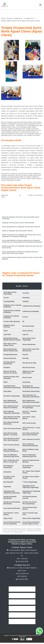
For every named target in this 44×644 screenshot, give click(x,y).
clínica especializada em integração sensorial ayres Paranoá (21, 227)
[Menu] (40, 5)
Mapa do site (22, 622)
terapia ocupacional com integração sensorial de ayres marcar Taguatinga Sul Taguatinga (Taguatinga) (21, 236)
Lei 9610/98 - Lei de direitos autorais (13, 532)
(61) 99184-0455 (14, 195)
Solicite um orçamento (22, 202)
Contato (22, 615)
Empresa (22, 596)
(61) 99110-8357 (22, 579)
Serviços (22, 609)
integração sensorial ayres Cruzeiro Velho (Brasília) (18, 223)
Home (22, 589)
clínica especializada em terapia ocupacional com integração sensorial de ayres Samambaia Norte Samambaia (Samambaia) (22, 241)
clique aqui (24, 195)
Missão (22, 602)
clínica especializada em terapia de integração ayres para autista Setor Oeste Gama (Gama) (20, 253)
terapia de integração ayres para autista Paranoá (17, 231)
